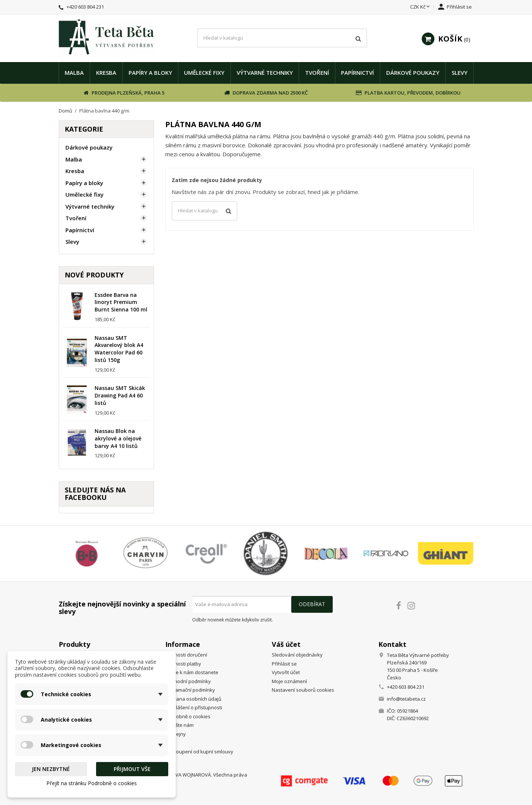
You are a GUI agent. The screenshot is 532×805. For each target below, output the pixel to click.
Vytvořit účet (286, 672)
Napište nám (179, 725)
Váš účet (286, 644)
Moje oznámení (289, 681)
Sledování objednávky (297, 655)
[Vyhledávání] (282, 38)
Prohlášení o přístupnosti (194, 707)
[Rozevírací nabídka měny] (421, 7)
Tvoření (317, 73)
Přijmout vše (132, 769)
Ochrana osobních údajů (193, 699)
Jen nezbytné (51, 769)
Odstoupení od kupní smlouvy (199, 752)
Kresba (106, 73)
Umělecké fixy (204, 73)
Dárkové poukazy (413, 73)
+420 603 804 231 (85, 7)
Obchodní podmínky (188, 681)
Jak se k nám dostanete (192, 672)
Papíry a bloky (150, 73)
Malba (74, 73)
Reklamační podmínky (190, 690)
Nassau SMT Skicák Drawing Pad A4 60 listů (120, 395)
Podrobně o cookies (188, 716)
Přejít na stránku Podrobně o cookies (92, 783)
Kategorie (84, 129)
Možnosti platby (183, 664)
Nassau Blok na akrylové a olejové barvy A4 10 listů (118, 438)
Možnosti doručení (186, 655)
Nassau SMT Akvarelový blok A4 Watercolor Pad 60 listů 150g (119, 349)
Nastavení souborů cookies (303, 690)
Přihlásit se (284, 664)
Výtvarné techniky (265, 73)
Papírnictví (357, 73)
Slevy (459, 73)
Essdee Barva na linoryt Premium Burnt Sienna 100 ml (121, 302)
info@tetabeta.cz (406, 699)
